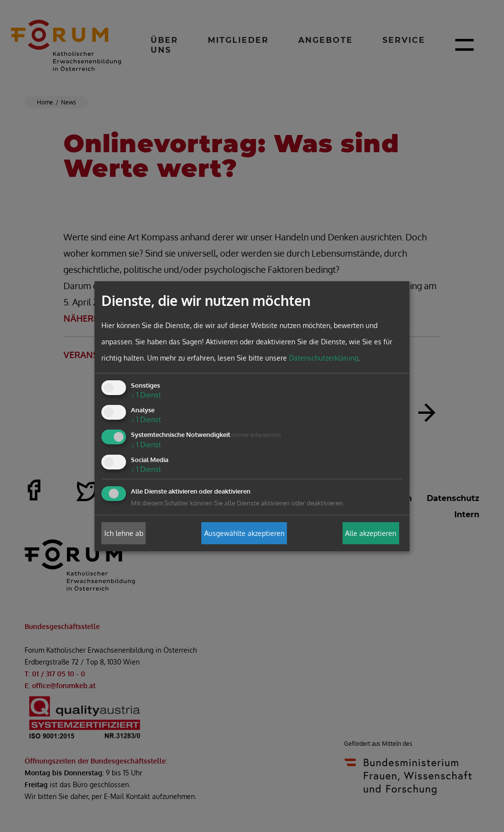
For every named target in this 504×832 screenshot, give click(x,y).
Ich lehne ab (124, 533)
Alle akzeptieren (371, 533)
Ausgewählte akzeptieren (244, 533)
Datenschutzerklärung (324, 358)
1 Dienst (146, 395)
